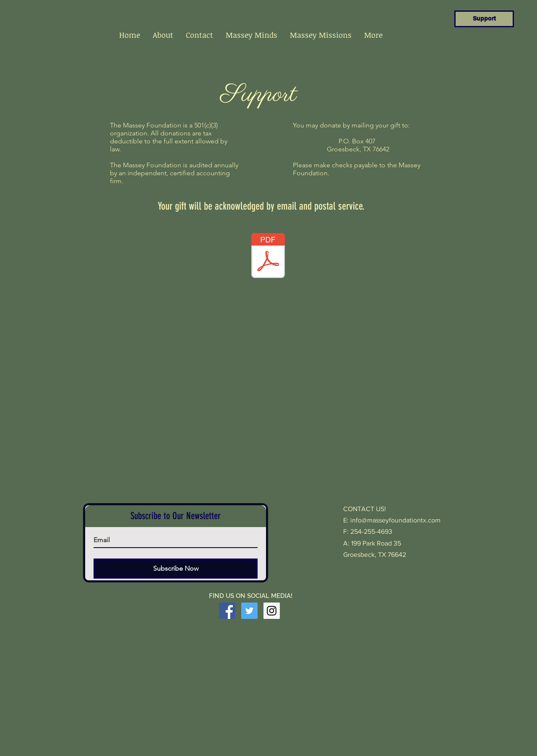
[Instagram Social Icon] (272, 611)
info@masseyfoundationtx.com (395, 520)
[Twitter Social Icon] (249, 611)
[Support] (484, 19)
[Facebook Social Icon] (227, 611)
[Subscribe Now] (176, 569)
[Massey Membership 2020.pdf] (268, 257)
